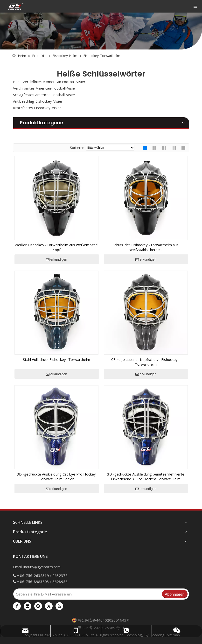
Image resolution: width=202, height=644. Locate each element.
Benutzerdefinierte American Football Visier (49, 82)
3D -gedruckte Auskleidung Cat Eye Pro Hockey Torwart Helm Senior (56, 476)
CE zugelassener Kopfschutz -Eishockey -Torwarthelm (146, 362)
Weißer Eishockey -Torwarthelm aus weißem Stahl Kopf (56, 247)
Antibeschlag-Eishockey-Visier (38, 101)
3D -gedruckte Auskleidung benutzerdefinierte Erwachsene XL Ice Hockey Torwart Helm (146, 476)
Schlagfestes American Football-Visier (44, 95)
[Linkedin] (28, 606)
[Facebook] (17, 606)
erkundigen (57, 259)
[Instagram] (38, 606)
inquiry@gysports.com (42, 567)
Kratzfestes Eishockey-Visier (37, 108)
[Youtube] (59, 606)
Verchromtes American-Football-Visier (45, 88)
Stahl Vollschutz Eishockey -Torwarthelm (56, 359)
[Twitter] (49, 606)
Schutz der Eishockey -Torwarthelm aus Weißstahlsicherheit (146, 247)
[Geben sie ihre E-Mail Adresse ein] (87, 594)
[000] (101, 31)
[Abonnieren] (175, 594)
